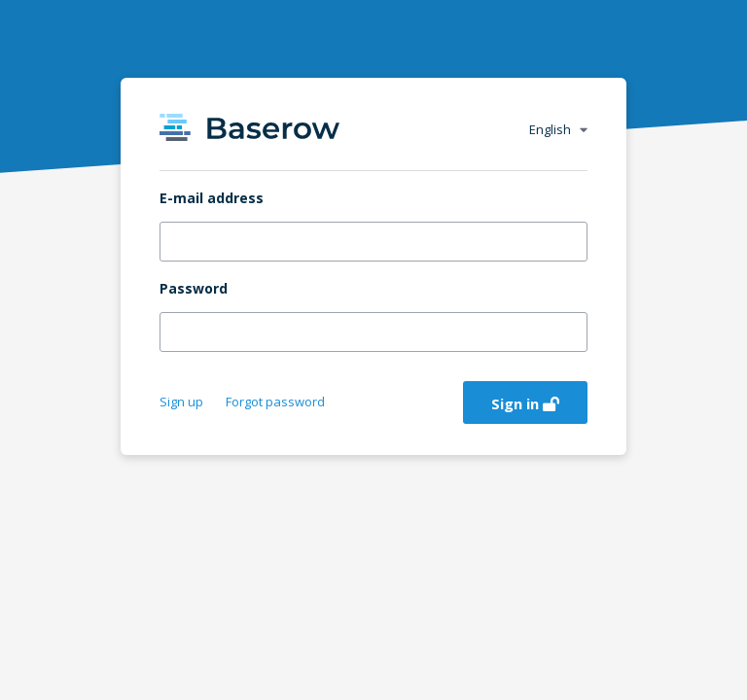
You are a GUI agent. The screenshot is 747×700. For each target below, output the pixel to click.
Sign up (183, 402)
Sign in (525, 403)
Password (194, 289)
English (558, 129)
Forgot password (275, 402)
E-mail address (212, 198)
